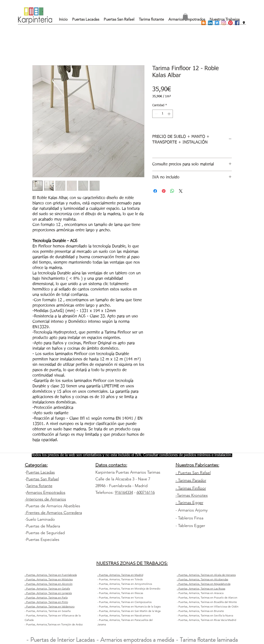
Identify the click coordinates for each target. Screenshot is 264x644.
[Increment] (169, 114)
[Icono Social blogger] (204, 23)
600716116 (146, 492)
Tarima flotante (39, 486)
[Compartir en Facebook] (155, 191)
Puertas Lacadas (41, 472)
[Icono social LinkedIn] (210, 23)
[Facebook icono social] (237, 23)
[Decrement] (156, 114)
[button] (185, 17)
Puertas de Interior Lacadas (62, 640)
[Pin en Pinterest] (164, 191)
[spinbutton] (163, 114)
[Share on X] (181, 191)
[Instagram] (224, 23)
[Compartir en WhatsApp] (172, 191)
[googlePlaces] (244, 23)
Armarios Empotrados (46, 492)
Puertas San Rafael (43, 479)
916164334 (124, 492)
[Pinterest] (230, 23)
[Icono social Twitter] (217, 23)
